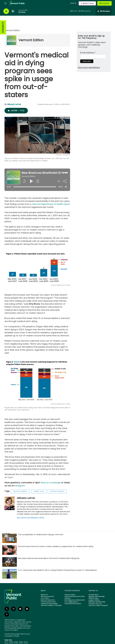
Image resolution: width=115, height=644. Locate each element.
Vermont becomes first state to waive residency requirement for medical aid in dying (56, 546)
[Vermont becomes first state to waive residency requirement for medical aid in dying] (10, 550)
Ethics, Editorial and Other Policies (75, 597)
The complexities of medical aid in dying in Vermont (41, 535)
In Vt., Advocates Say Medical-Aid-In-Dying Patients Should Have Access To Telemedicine (57, 570)
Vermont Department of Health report (51, 204)
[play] (6, 11)
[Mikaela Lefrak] (10, 503)
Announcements (47, 597)
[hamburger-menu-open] (6, 3)
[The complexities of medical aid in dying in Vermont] (10, 538)
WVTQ (26, 642)
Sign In (73, 3)
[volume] (13, 11)
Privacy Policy (70, 595)
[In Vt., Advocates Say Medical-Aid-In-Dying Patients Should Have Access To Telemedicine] (10, 574)
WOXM (11, 642)
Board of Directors (48, 600)
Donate (105, 3)
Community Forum (48, 602)
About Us (44, 595)
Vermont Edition (12, 30)
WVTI (6, 642)
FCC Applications (71, 602)
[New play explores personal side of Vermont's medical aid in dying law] (10, 562)
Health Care (39, 491)
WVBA (16, 642)
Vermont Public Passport (98, 605)
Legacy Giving (94, 600)
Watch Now (87, 3)
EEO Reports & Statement (75, 600)
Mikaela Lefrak (14, 104)
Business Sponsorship (97, 602)
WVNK (21, 642)
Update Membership (97, 597)
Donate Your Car (95, 604)
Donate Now (93, 595)
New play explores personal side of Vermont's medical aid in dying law (49, 558)
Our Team (45, 598)
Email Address (88, 52)
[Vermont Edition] (12, 40)
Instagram (20, 486)
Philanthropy (93, 598)
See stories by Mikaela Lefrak (31, 518)
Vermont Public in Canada (51, 605)
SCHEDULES (3, 27)
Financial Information (73, 604)
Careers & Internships (49, 604)
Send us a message (51, 483)
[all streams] (104, 11)
